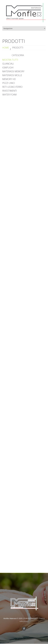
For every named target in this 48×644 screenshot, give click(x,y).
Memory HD (9, 79)
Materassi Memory (13, 71)
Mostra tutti (10, 60)
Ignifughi (8, 68)
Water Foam (9, 95)
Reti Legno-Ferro (12, 87)
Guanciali (8, 64)
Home (6, 48)
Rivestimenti (10, 91)
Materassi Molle (12, 75)
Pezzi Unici (9, 83)
